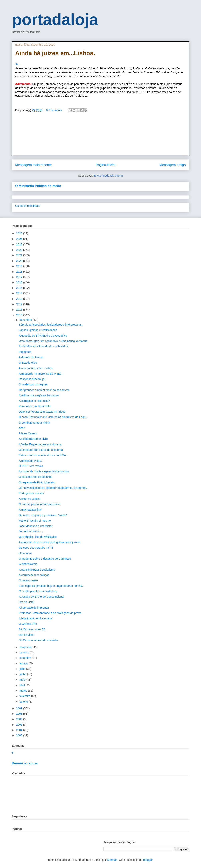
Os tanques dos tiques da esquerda (41, 450)
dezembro (26, 320)
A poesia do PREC (30, 461)
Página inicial (106, 165)
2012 (20, 304)
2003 (20, 735)
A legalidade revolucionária (35, 618)
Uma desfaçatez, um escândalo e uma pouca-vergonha (53, 341)
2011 (20, 310)
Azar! (22, 428)
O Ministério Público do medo (38, 186)
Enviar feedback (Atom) (108, 176)
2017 (20, 277)
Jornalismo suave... (31, 531)
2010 (20, 315)
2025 (20, 233)
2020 (20, 261)
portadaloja (55, 19)
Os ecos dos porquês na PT (36, 548)
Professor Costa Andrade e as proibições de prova (50, 613)
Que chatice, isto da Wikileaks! (38, 537)
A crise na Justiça (30, 499)
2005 (20, 725)
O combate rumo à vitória (34, 423)
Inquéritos (25, 352)
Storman (112, 860)
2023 (20, 244)
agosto (24, 663)
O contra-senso (28, 580)
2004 (20, 730)
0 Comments (54, 110)
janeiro (24, 702)
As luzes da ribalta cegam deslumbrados (44, 471)
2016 (20, 282)
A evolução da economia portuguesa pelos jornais (50, 542)
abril (22, 685)
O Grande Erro (28, 624)
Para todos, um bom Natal (35, 406)
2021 (20, 255)
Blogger (148, 860)
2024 (20, 239)
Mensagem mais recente (33, 165)
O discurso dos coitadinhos (35, 477)
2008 (20, 714)
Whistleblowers (28, 564)
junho (23, 674)
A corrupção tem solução (34, 575)
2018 (20, 272)
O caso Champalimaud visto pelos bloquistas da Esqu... (53, 417)
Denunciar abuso (25, 763)
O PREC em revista (31, 466)
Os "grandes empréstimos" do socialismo (44, 390)
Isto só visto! (27, 602)
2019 (20, 266)
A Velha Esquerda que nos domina (40, 444)
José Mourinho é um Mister (36, 526)
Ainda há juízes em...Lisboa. (36, 368)
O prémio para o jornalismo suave (40, 504)
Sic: (17, 64)
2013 (20, 299)
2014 (20, 293)
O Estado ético (28, 363)
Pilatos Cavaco (28, 433)
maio (23, 680)
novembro (26, 647)
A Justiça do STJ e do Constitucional (41, 597)
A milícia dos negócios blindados (39, 395)
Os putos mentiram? (28, 206)
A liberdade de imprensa (34, 608)
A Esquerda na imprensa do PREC (40, 374)
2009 (20, 708)
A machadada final (30, 510)
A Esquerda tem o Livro (33, 439)
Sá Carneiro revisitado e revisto (38, 640)
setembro (26, 658)
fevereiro (25, 696)
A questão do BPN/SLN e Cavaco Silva (43, 336)
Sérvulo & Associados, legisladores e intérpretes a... (51, 325)
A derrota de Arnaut (31, 357)
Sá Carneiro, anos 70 (32, 629)
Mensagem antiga (173, 165)
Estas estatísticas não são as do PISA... (43, 455)
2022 (20, 250)
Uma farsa (25, 553)
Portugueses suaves (31, 493)
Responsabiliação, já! (32, 379)
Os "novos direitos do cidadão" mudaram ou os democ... (54, 488)
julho (23, 669)
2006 (20, 719)
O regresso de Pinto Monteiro (37, 482)
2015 (20, 288)
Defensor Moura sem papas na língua (42, 412)
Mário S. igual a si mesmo (35, 521)
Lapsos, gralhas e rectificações (38, 330)
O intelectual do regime (33, 384)
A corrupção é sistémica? (34, 401)
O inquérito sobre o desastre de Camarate (45, 559)
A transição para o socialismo (37, 570)
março (24, 691)
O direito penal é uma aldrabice (38, 591)
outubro (24, 652)
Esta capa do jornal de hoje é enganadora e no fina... (52, 586)
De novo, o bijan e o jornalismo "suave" (43, 515)
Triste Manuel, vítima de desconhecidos (43, 346)
